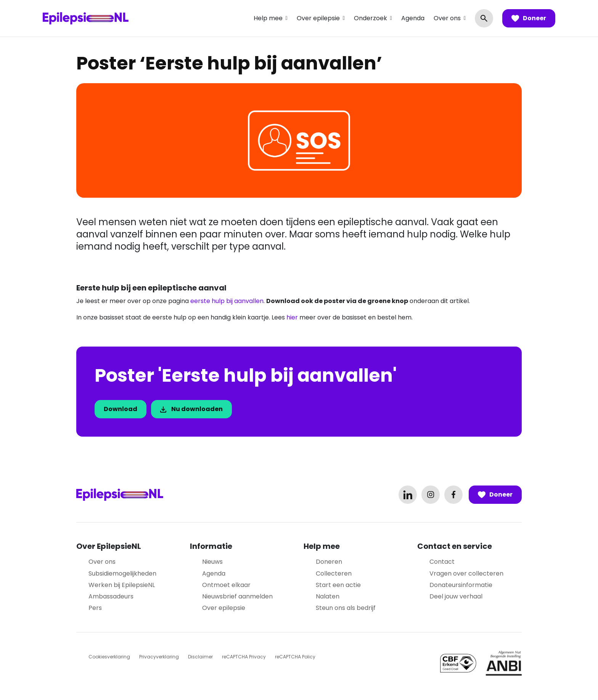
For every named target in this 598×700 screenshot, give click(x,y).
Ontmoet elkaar (226, 585)
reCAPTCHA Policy (295, 657)
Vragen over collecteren (466, 573)
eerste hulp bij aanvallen (227, 301)
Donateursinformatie (461, 585)
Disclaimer (200, 657)
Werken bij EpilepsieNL (122, 585)
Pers (95, 608)
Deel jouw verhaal (456, 596)
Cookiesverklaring (109, 657)
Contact (442, 562)
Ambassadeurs (111, 596)
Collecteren (334, 573)
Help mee (268, 18)
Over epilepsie (318, 18)
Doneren (329, 562)
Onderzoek (371, 18)
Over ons (447, 18)
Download (121, 409)
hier (292, 317)
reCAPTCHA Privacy (244, 657)
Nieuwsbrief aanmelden (237, 596)
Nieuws (212, 562)
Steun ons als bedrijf (346, 608)
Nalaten (328, 596)
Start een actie (338, 585)
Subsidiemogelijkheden (122, 573)
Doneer (529, 18)
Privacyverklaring (159, 657)
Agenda (413, 18)
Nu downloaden (191, 409)
